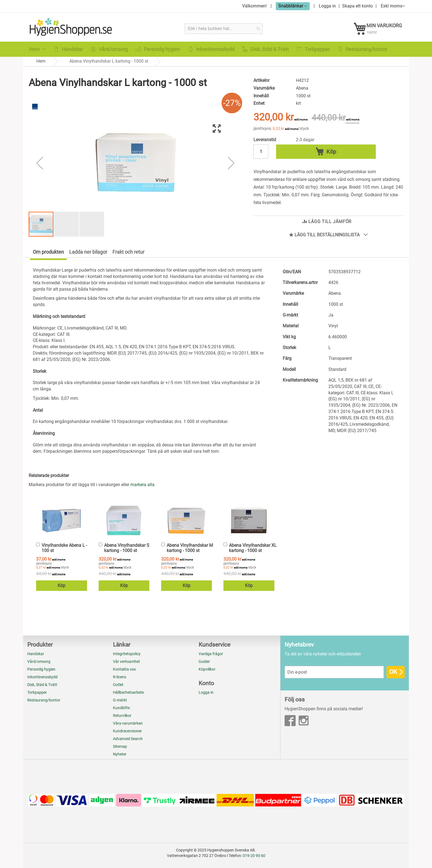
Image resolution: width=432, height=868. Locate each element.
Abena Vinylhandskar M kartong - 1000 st (190, 552)
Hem (41, 66)
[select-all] (142, 489)
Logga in (327, 6)
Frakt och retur (128, 256)
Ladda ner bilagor (88, 256)
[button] (293, 6)
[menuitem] (37, 54)
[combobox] (224, 29)
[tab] (45, 257)
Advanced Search (128, 739)
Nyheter (120, 754)
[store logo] (72, 28)
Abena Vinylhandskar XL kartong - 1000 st (253, 552)
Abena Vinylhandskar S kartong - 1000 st (127, 552)
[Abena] (35, 116)
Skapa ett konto (357, 6)
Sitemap (120, 746)
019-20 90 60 (254, 856)
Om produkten (48, 256)
